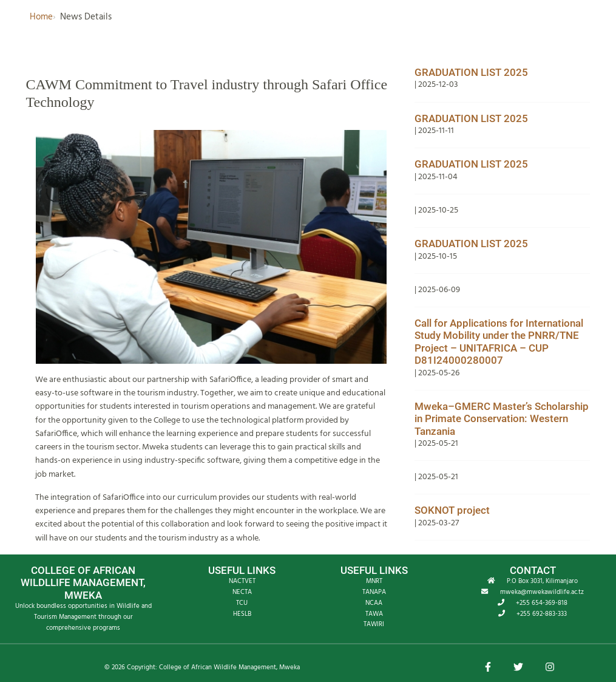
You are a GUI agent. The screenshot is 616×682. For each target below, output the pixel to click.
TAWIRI (374, 624)
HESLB (242, 614)
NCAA (374, 603)
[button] (488, 668)
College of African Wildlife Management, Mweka (229, 667)
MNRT (374, 581)
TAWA (374, 614)
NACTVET (242, 581)
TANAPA (374, 592)
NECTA (242, 592)
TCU (242, 603)
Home (41, 17)
